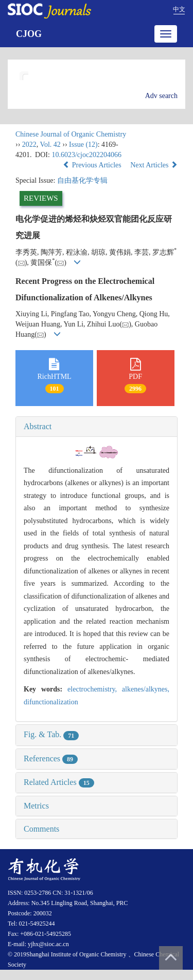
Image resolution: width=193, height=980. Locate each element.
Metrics (36, 806)
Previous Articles (93, 165)
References (51, 758)
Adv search (161, 96)
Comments (41, 829)
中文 (179, 9)
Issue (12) (83, 145)
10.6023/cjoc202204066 (86, 155)
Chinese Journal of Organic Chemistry (71, 134)
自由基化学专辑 (82, 180)
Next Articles (154, 165)
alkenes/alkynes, (146, 689)
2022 (29, 145)
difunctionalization (51, 702)
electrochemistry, (95, 689)
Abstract (38, 426)
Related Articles (59, 782)
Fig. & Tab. (51, 734)
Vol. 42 (50, 145)
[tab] (97, 427)
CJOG (29, 34)
